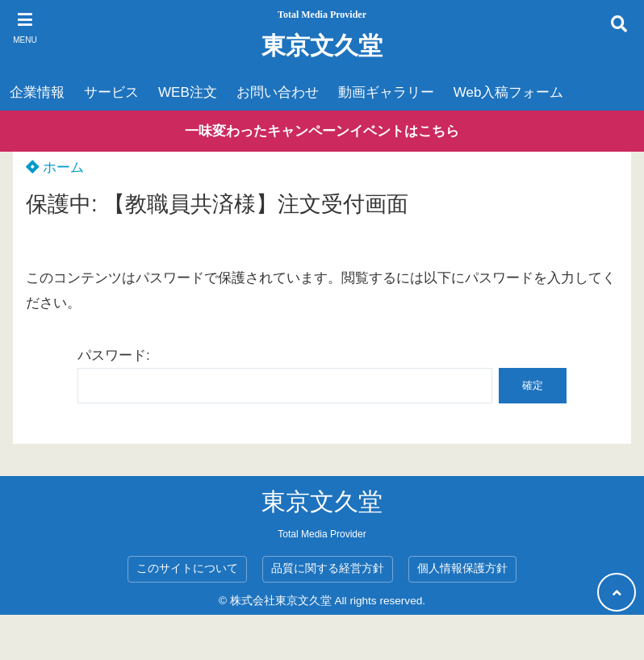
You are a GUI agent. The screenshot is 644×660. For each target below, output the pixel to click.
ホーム (55, 167)
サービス (111, 92)
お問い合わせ (278, 92)
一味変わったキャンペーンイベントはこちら (322, 131)
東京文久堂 (322, 46)
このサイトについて (187, 568)
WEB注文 (188, 92)
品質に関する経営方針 (328, 568)
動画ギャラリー (386, 92)
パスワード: (285, 376)
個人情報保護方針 (462, 568)
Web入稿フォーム (509, 92)
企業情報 (37, 92)
